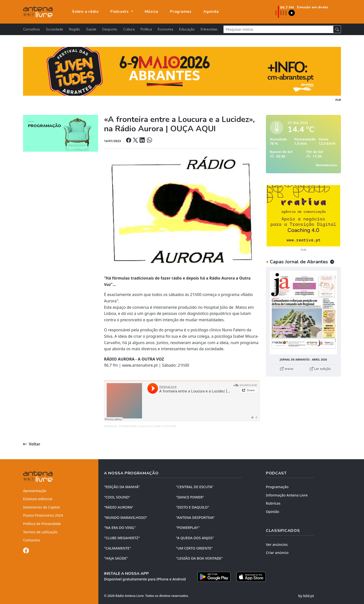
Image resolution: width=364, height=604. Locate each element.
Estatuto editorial (38, 499)
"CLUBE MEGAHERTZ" (122, 538)
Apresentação (35, 491)
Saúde (91, 29)
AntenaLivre (110, 426)
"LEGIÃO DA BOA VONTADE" (199, 558)
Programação (277, 487)
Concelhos (32, 29)
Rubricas (273, 503)
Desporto (110, 29)
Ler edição (320, 369)
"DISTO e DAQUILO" (193, 507)
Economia (165, 29)
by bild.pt (306, 596)
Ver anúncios (277, 544)
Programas (181, 12)
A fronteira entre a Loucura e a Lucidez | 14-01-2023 (147, 426)
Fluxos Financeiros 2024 (43, 515)
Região (75, 29)
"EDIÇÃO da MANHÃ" (122, 487)
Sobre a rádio (85, 12)
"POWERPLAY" (188, 528)
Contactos (32, 540)
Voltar (32, 444)
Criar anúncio (277, 553)
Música (152, 12)
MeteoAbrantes (326, 165)
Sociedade (54, 29)
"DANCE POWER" (190, 497)
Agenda (211, 12)
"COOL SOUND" (117, 497)
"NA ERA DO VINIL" (120, 528)
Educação (187, 29)
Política (146, 29)
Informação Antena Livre (287, 495)
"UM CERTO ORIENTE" (194, 548)
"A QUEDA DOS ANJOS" (195, 538)
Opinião (273, 512)
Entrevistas (209, 29)
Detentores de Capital (41, 507)
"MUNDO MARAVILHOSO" (126, 517)
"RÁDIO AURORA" (119, 507)
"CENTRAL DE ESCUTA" (195, 487)
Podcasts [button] (120, 12)
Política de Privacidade (42, 524)
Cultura (129, 29)
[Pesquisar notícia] (278, 29)
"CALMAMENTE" (117, 548)
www (287, 369)
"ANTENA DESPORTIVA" (195, 517)
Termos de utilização (40, 532)
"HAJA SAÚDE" (116, 558)
